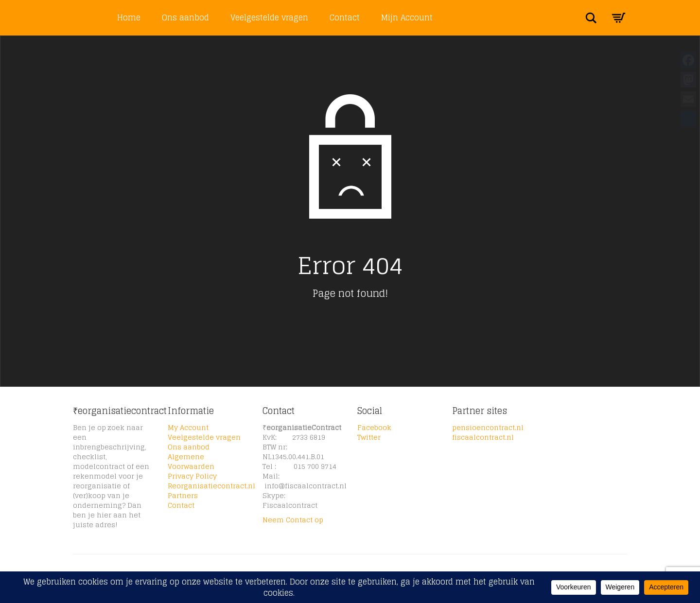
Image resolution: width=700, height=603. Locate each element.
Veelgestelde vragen (269, 17)
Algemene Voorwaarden (191, 461)
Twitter (369, 437)
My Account (188, 427)
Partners (183, 495)
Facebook (374, 427)
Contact (345, 17)
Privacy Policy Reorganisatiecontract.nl (211, 481)
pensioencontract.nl (488, 427)
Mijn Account (407, 17)
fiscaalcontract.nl (483, 437)
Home (129, 17)
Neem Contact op (293, 520)
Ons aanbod (185, 17)
